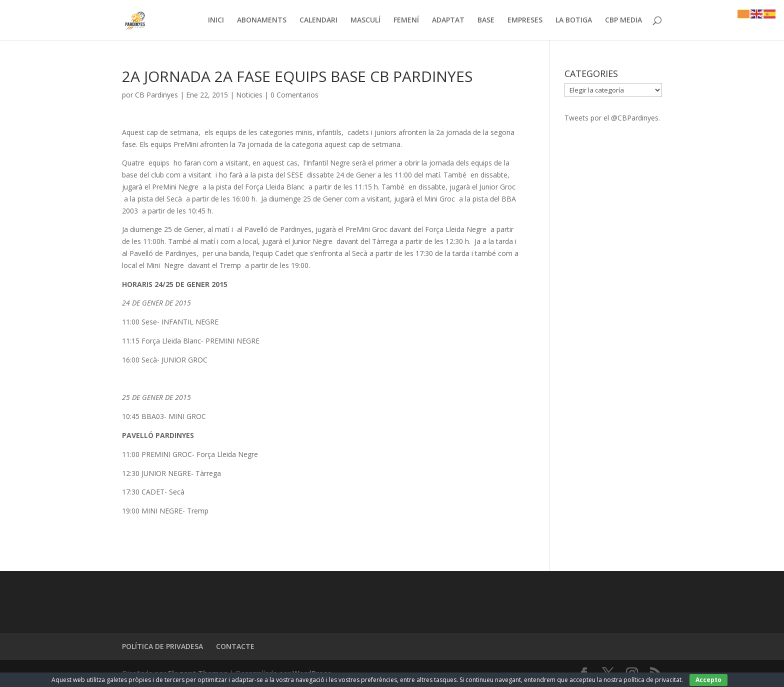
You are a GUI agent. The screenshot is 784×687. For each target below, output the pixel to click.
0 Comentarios (294, 95)
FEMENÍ (406, 20)
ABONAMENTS (262, 20)
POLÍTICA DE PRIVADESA (162, 646)
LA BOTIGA (574, 20)
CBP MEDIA (623, 20)
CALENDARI (318, 20)
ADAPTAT (448, 20)
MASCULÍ (365, 20)
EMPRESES (525, 20)
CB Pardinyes (156, 95)
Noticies (249, 95)
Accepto (708, 680)
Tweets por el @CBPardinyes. (612, 118)
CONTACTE (235, 646)
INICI (216, 20)
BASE (486, 20)
